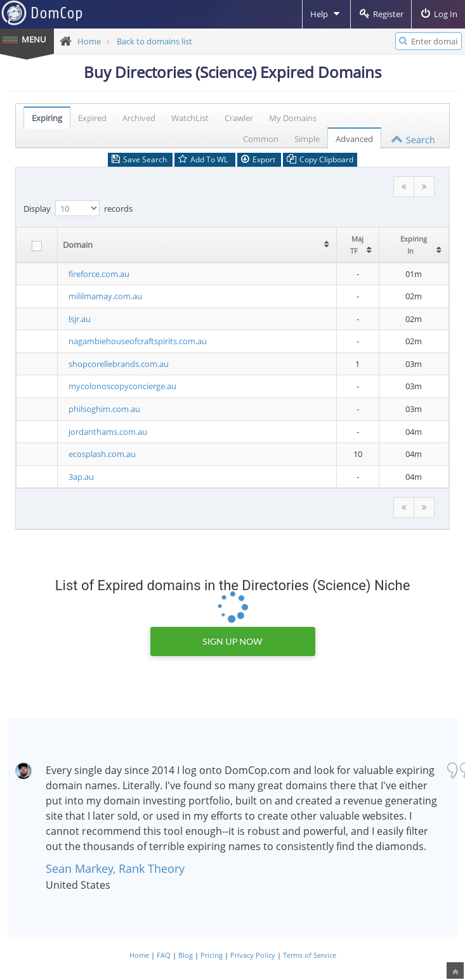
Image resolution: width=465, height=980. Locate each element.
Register (381, 14)
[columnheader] (183, 245)
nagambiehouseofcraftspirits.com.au (133, 341)
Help (326, 14)
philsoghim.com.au (100, 409)
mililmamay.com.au (101, 296)
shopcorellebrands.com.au (114, 364)
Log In (438, 14)
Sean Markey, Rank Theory (115, 868)
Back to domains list (154, 41)
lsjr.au (75, 319)
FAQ (164, 955)
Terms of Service (310, 955)
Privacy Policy (253, 955)
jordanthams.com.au (103, 432)
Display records (78, 208)
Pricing (212, 955)
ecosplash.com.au (98, 454)
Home (89, 41)
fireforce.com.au (95, 274)
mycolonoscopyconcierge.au (118, 386)
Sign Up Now (232, 641)
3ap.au (77, 477)
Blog (186, 955)
